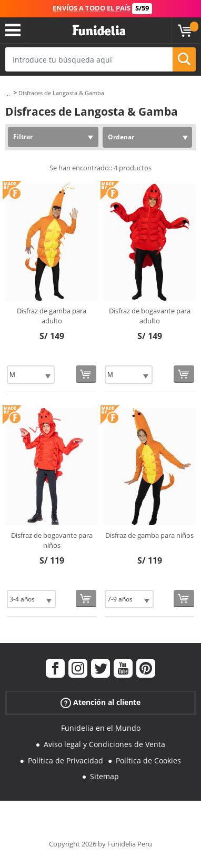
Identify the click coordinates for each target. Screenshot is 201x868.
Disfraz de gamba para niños (149, 535)
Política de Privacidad (66, 760)
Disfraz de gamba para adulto (52, 316)
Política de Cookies (148, 760)
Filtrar (23, 136)
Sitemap (104, 776)
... (8, 93)
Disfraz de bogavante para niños (52, 540)
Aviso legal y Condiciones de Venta (104, 744)
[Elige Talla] (31, 375)
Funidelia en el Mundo (101, 728)
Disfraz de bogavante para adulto (150, 316)
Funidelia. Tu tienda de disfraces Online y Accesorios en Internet (99, 30)
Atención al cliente (100, 703)
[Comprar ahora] (86, 374)
